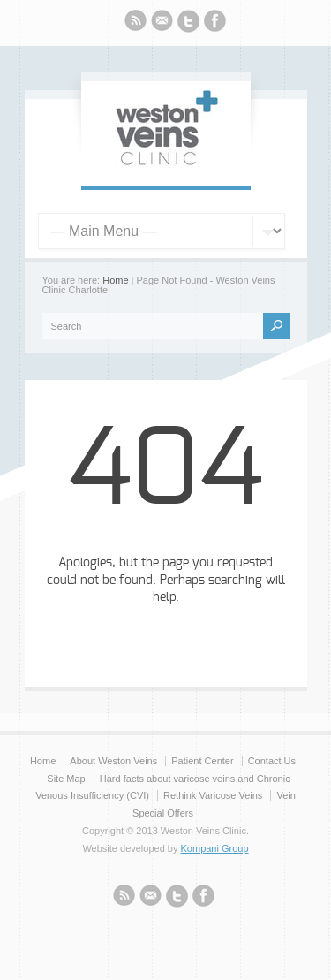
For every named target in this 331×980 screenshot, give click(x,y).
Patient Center (202, 761)
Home (115, 280)
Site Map (66, 779)
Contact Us (272, 761)
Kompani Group (215, 848)
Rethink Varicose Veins (213, 795)
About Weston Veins (113, 761)
